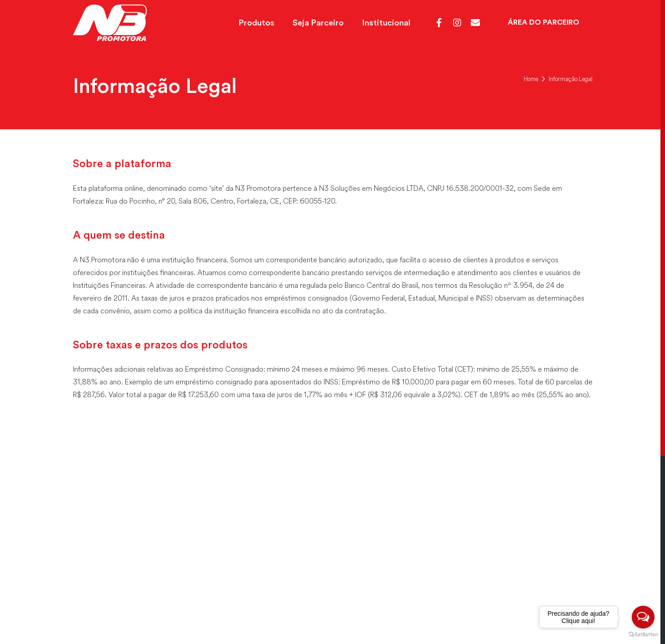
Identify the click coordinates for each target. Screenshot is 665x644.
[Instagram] (457, 23)
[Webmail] (475, 23)
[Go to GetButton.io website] (643, 635)
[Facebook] (439, 23)
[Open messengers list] (643, 617)
